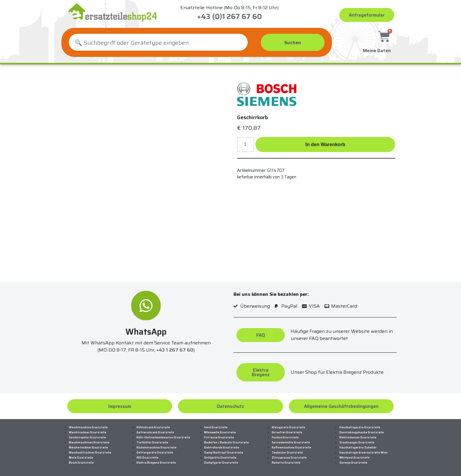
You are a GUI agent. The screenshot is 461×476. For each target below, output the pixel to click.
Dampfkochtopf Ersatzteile (224, 453)
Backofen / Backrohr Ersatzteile (226, 443)
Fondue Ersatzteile (285, 437)
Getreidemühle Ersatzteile (291, 443)
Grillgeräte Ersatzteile (220, 458)
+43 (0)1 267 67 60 (229, 17)
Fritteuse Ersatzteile (219, 437)
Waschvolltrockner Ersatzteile (90, 453)
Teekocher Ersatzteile (287, 453)
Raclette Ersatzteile (286, 463)
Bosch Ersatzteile (81, 463)
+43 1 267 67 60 (175, 350)
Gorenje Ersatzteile (353, 463)
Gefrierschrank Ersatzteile (155, 432)
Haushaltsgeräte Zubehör (358, 448)
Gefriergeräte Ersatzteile (155, 453)
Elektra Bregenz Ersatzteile (156, 463)
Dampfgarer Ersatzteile (221, 463)
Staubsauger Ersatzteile (357, 443)
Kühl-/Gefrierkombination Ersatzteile (163, 437)
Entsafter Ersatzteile (287, 432)
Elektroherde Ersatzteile (222, 448)
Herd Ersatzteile (216, 427)
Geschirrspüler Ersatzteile (87, 437)
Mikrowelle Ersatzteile (220, 432)
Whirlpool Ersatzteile (355, 458)
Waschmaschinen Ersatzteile (89, 443)
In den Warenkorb (325, 144)
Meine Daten (377, 50)
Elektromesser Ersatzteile (358, 437)
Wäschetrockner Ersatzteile (88, 448)
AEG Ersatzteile (147, 458)
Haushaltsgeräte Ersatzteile (360, 427)
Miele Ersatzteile (81, 458)
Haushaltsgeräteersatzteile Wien (364, 453)
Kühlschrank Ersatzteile (153, 427)
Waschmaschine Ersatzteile (88, 427)
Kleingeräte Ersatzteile (288, 427)
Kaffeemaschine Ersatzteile (291, 448)
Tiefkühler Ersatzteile (152, 443)
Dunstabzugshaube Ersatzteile (362, 432)
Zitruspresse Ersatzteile (289, 458)
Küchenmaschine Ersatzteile (156, 448)
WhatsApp (146, 332)
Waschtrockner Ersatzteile (88, 432)
